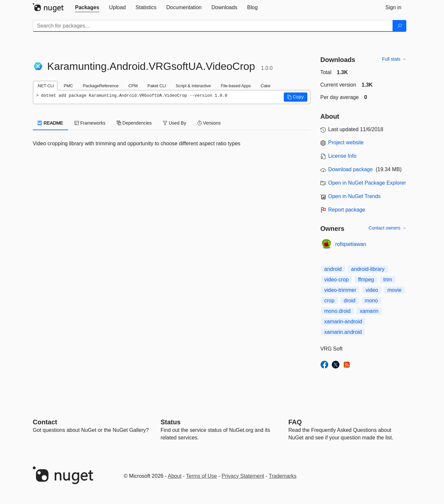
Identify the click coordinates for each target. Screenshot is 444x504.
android (333, 269)
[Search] (399, 26)
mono (371, 301)
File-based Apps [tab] (236, 86)
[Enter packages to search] (213, 26)
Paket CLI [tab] (157, 86)
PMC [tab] (68, 86)
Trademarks (283, 476)
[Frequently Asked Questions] (295, 422)
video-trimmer (340, 290)
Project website (346, 142)
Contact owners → (387, 228)
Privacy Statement (243, 476)
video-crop (337, 280)
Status (171, 422)
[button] (296, 97)
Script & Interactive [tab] (193, 86)
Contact (45, 422)
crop (329, 301)
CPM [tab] (133, 86)
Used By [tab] (174, 123)
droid (350, 301)
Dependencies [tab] (134, 123)
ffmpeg (366, 280)
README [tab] (50, 123)
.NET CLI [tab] (45, 86)
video (372, 290)
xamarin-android (343, 322)
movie (394, 290)
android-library (368, 269)
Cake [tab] (265, 86)
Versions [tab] (209, 123)
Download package (351, 169)
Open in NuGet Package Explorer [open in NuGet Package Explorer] (367, 183)
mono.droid (338, 311)
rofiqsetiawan (351, 244)
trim (388, 280)
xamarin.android (343, 332)
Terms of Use (202, 476)
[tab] (87, 8)
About (175, 476)
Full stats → (394, 59)
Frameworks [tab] (90, 123)
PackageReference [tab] (101, 86)
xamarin (369, 311)
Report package (347, 210)
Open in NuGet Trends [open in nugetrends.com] (355, 196)
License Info (342, 156)
